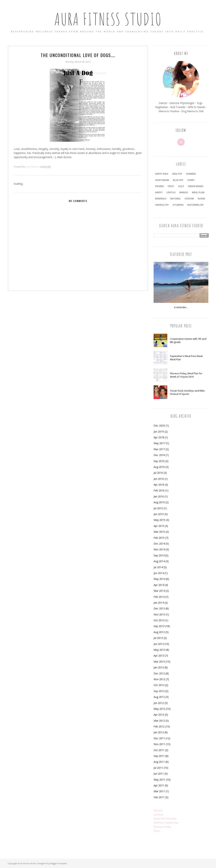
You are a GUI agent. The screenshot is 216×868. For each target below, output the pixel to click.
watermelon (195, 205)
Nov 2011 (159, 744)
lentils (171, 192)
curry (191, 180)
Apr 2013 (159, 656)
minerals (161, 199)
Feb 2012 (159, 726)
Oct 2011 (159, 750)
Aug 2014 (159, 561)
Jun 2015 (159, 514)
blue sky (178, 180)
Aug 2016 (159, 467)
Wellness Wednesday (166, 823)
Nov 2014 (159, 549)
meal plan (198, 192)
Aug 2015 (159, 502)
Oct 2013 (159, 620)
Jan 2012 (159, 732)
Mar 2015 (159, 532)
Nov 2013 (159, 614)
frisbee (159, 186)
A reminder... (181, 307)
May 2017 (159, 443)
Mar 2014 (159, 591)
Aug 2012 (159, 697)
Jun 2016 (159, 479)
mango (184, 192)
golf (181, 186)
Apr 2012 (159, 715)
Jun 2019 (159, 432)
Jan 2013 (159, 667)
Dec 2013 (159, 608)
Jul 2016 (158, 473)
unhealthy (162, 205)
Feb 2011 (159, 797)
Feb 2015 (159, 538)
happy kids (162, 174)
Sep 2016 (159, 461)
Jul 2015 (158, 508)
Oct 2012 (159, 685)
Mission (158, 810)
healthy (177, 174)
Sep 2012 (159, 691)
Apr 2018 (159, 437)
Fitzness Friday (162, 827)
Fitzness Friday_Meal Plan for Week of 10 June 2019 (186, 375)
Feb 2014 (159, 597)
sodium (189, 199)
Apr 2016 (159, 485)
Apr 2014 (159, 585)
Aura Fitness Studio (108, 19)
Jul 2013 (158, 638)
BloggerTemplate (58, 863)
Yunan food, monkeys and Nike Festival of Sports (187, 392)
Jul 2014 (158, 567)
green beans (196, 186)
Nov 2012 (159, 679)
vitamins (178, 205)
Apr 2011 (159, 785)
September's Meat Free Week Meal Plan (186, 358)
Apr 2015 (159, 526)
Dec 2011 (159, 738)
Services (158, 815)
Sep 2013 (159, 626)
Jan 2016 (159, 496)
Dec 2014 (159, 544)
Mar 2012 (159, 721)
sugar (201, 199)
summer (191, 174)
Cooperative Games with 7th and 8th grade (188, 340)
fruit (171, 186)
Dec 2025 (159, 426)
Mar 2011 (159, 791)
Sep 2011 (159, 756)
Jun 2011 (159, 774)
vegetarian (162, 180)
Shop (157, 831)
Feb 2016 (159, 490)
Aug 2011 (159, 762)
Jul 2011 (158, 768)
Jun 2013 (159, 644)
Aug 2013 (159, 632)
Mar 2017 (159, 449)
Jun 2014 (159, 573)
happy (159, 192)
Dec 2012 (159, 673)
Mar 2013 (159, 662)
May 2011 (159, 780)
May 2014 (159, 579)
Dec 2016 (159, 455)
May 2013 (159, 650)
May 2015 (159, 520)
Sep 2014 (159, 555)
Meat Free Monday (165, 819)
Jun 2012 (159, 703)
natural (175, 199)
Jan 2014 (159, 603)
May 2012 (159, 709)
